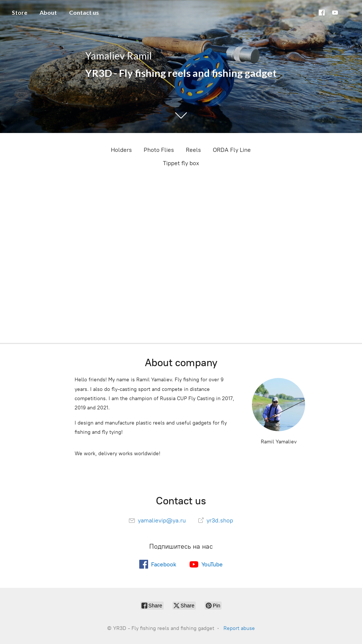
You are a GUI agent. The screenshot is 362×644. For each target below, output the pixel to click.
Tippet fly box (181, 163)
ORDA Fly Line (232, 150)
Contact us (84, 12)
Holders (121, 150)
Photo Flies (159, 150)
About (48, 12)
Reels (193, 150)
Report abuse (239, 628)
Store (20, 12)
